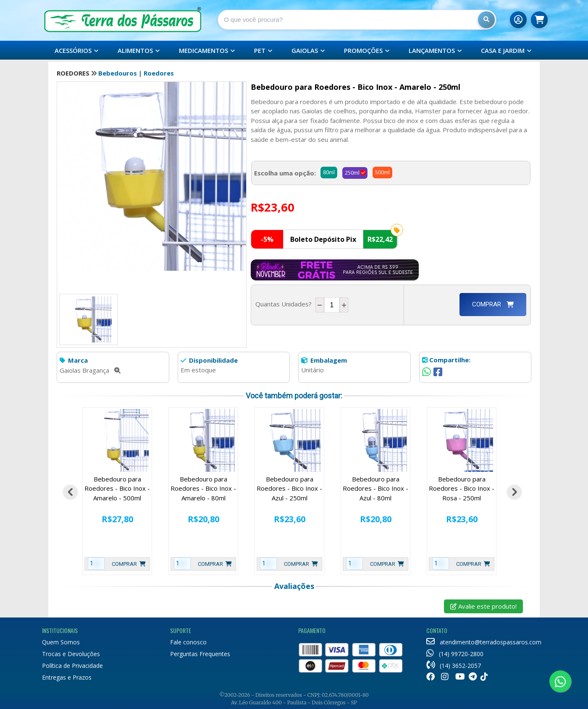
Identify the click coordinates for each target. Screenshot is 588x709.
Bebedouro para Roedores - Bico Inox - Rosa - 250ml (462, 488)
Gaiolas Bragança (90, 370)
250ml (352, 173)
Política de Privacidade (72, 666)
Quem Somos (61, 642)
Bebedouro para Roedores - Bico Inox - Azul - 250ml (289, 488)
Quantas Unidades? (285, 304)
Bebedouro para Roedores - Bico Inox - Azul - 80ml (375, 488)
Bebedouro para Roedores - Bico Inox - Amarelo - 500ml (117, 488)
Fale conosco (188, 642)
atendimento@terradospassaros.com (484, 642)
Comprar (493, 304)
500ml (382, 172)
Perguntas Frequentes (200, 654)
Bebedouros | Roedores (136, 73)
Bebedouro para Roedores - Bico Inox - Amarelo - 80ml (203, 488)
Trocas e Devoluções (71, 654)
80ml (329, 172)
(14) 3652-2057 (454, 666)
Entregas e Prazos (67, 677)
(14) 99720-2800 (455, 654)
